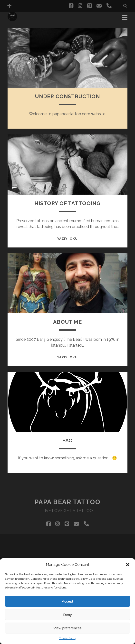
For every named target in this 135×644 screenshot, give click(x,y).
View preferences (67, 628)
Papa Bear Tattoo (68, 502)
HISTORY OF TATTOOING (67, 203)
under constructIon (67, 96)
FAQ (68, 440)
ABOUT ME (67, 322)
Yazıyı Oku (67, 239)
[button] (128, 565)
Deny (67, 615)
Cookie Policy (67, 638)
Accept (67, 601)
